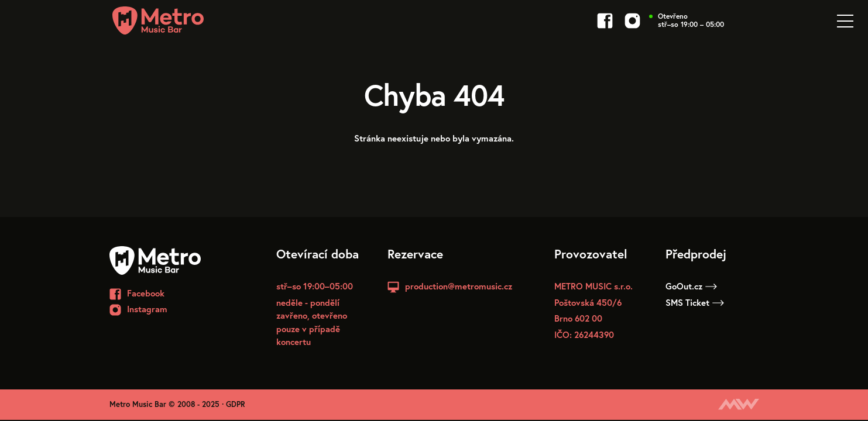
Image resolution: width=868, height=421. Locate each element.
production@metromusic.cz (459, 286)
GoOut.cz (691, 286)
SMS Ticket (695, 302)
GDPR (236, 404)
